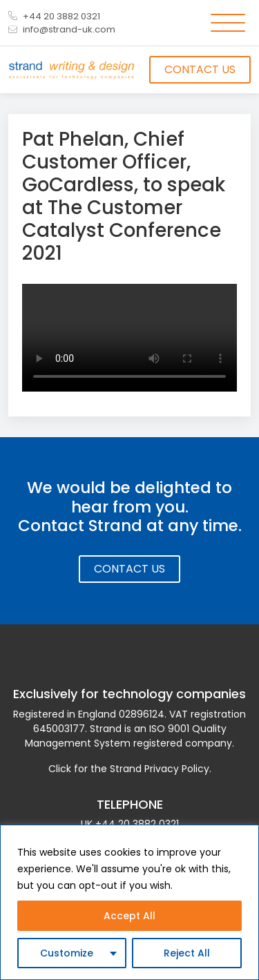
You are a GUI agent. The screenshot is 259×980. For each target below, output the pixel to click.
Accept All (129, 916)
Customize (67, 953)
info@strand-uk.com (62, 29)
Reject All (187, 953)
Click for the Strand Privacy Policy (129, 769)
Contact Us (200, 69)
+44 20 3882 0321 (54, 16)
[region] (129, 902)
